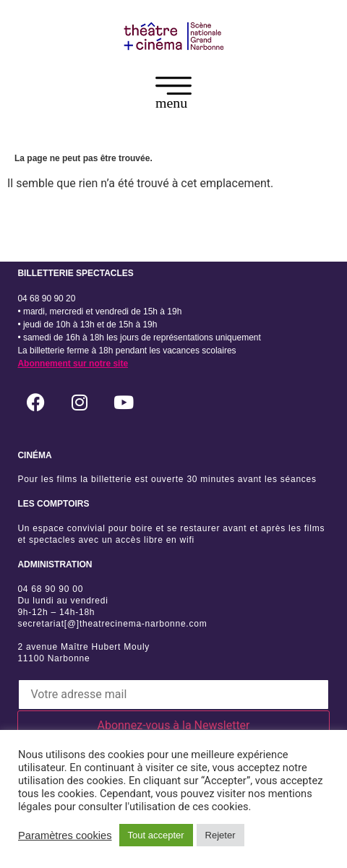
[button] (173, 96)
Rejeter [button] (220, 835)
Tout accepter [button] (156, 835)
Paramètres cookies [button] (65, 835)
